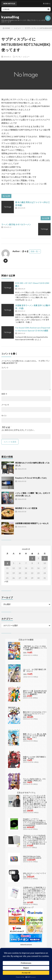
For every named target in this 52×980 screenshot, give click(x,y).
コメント (5, 368)
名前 (4, 394)
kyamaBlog (10, 17)
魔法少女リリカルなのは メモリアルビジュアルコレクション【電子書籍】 (35, 714)
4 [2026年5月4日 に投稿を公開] (7, 563)
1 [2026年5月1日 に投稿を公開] (32, 558)
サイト (4, 416)
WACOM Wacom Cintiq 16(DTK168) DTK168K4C (32, 857)
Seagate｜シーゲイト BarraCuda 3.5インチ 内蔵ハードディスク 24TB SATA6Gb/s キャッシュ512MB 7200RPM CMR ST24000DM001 (35, 822)
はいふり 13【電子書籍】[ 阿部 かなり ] (35, 670)
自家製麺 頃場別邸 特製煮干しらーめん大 (32, 523)
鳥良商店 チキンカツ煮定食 (26, 508)
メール (5, 405)
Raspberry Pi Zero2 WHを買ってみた (31, 478)
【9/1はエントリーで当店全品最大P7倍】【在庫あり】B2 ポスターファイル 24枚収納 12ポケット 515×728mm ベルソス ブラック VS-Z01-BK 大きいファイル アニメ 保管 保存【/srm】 (35, 840)
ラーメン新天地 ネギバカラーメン (16, 224)
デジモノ (19, 57)
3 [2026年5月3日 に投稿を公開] (45, 558)
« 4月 (6, 582)
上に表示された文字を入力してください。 (19, 430)
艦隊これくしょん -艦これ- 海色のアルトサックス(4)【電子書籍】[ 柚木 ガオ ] (35, 736)
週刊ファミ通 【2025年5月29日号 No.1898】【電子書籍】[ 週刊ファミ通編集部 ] (35, 693)
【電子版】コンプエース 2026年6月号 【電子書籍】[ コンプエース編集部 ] (35, 648)
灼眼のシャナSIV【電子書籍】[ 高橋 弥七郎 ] (34, 758)
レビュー (26, 57)
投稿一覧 (34, 251)
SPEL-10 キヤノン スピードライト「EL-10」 (35, 874)
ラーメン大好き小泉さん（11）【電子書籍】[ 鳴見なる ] (35, 780)
